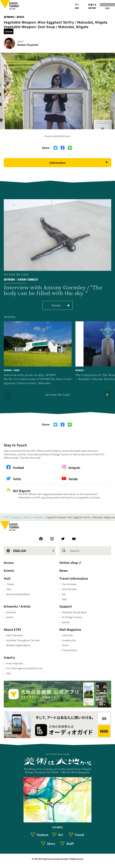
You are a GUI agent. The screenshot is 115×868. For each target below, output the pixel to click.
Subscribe (67, 635)
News (64, 570)
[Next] (107, 395)
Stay (64, 599)
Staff (70, 844)
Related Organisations (18, 645)
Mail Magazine (70, 629)
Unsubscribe (69, 640)
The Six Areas (69, 584)
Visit (7, 578)
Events (9, 570)
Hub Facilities (69, 589)
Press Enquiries (15, 663)
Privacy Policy (70, 650)
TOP (6, 517)
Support (66, 606)
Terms (65, 645)
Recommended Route (18, 594)
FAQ (9, 673)
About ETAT (13, 629)
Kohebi (66, 622)
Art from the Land (57, 395)
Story (51, 844)
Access (9, 563)
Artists (10, 617)
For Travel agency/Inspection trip (24, 668)
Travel (79, 835)
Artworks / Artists (14, 17)
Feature (42, 835)
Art (61, 835)
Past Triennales (15, 635)
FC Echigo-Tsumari (72, 617)
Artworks (38, 517)
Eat (64, 594)
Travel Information (74, 578)
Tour (9, 589)
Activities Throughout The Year (23, 640)
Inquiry (9, 657)
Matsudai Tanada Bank (74, 612)
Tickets (10, 584)
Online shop (69, 563)
